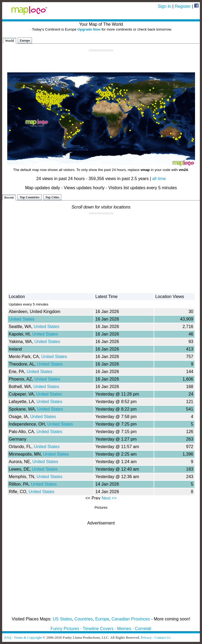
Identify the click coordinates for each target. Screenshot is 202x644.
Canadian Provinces (131, 619)
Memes (124, 629)
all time (159, 179)
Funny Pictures (65, 629)
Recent (9, 198)
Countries (84, 619)
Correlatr (143, 629)
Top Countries (29, 197)
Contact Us (163, 637)
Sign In (165, 6)
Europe (25, 40)
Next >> (109, 498)
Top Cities (52, 197)
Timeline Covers (98, 629)
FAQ (8, 637)
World (10, 41)
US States (62, 619)
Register (183, 6)
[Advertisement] (101, 61)
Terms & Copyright (28, 637)
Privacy (147, 637)
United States (22, 319)
